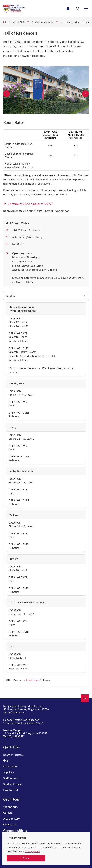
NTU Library (10, 766)
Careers (8, 813)
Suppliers (9, 772)
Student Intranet (13, 784)
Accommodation (45, 22)
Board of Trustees (13, 755)
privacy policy (32, 851)
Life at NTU (19, 22)
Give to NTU (11, 790)
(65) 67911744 (16, 712)
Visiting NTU (11, 807)
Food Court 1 (34, 680)
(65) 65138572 (16, 736)
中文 (6, 761)
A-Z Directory (11, 819)
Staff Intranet (11, 778)
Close (26, 858)
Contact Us (10, 824)
